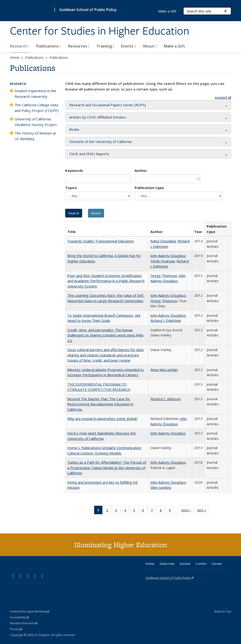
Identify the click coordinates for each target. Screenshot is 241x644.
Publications (49, 46)
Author (141, 170)
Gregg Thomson (164, 276)
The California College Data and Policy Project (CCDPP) (37, 108)
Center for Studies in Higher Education (100, 31)
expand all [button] (223, 97)
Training (105, 46)
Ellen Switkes (161, 487)
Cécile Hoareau (163, 261)
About (150, 46)
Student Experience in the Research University (35, 94)
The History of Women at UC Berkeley (35, 136)
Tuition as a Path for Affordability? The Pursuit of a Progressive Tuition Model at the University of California (107, 468)
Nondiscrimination (24, 623)
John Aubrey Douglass (168, 256)
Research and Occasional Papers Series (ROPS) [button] (108, 105)
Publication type (149, 188)
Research (20, 46)
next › (187, 511)
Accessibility (19, 617)
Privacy (16, 629)
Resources (79, 46)
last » (203, 511)
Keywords (74, 170)
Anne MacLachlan (164, 370)
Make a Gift (174, 46)
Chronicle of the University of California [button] (100, 142)
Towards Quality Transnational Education (100, 241)
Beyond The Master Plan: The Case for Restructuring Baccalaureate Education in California (100, 404)
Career (217, 564)
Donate (185, 564)
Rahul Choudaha (163, 241)
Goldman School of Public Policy (88, 10)
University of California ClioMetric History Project (36, 122)
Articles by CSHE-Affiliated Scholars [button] (98, 117)
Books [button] (74, 129)
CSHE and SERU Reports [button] (89, 154)
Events (128, 46)
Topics (71, 188)
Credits (201, 564)
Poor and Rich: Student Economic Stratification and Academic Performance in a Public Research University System (106, 281)
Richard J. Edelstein (166, 320)
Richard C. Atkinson (166, 399)
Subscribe (167, 564)
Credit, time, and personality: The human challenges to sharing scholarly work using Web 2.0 (105, 335)
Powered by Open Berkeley (30, 611)
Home (15, 57)
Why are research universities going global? (102, 419)
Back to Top (223, 611)
